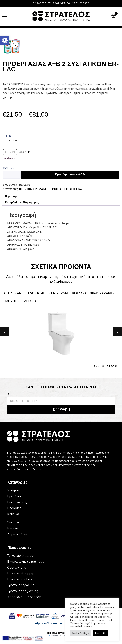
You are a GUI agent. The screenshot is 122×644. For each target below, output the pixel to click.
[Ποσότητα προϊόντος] (12, 175)
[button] (15, 45)
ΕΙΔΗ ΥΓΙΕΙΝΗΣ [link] (13, 301)
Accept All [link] (100, 633)
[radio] (10, 152)
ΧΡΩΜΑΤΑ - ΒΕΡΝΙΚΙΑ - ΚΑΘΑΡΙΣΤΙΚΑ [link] (57, 189)
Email (12, 395)
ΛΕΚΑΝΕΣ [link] (30, 301)
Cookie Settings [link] (80, 633)
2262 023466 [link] (61, 3)
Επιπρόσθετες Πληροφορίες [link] (22, 202)
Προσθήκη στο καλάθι (70, 174)
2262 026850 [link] (81, 3)
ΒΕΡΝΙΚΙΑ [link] (25, 189)
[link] (5, 40)
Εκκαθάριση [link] (9, 158)
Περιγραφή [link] (12, 196)
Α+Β (8, 136)
